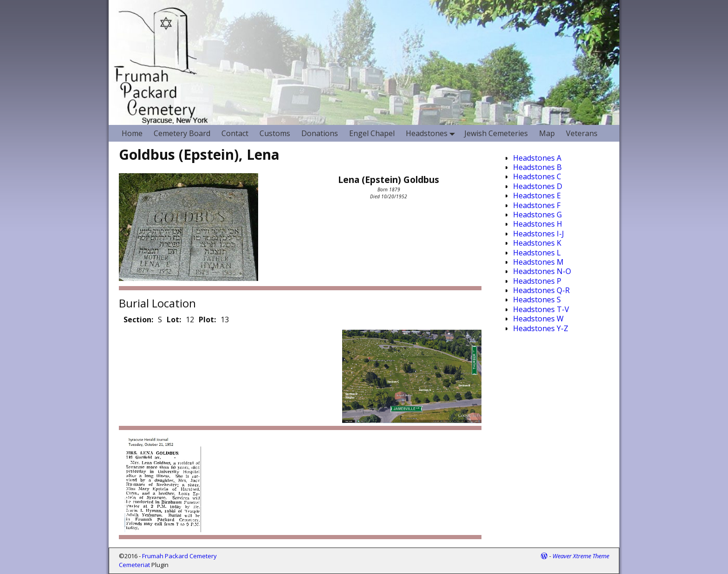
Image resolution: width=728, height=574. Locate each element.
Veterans (582, 133)
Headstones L (537, 253)
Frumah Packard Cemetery (179, 556)
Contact (235, 133)
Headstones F (537, 205)
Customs (275, 133)
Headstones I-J (539, 234)
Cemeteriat (134, 565)
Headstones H (538, 224)
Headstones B (537, 167)
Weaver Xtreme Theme (581, 556)
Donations (320, 133)
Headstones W (538, 319)
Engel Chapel (372, 133)
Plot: (207, 320)
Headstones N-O (542, 271)
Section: (138, 320)
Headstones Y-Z (541, 328)
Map (547, 133)
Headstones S (537, 300)
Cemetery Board (182, 133)
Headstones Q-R (541, 290)
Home (132, 133)
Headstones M (538, 262)
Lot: (174, 320)
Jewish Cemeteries (496, 133)
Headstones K (537, 243)
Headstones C (537, 176)
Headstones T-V (541, 309)
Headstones (432, 133)
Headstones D (538, 186)
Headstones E (537, 196)
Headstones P (537, 281)
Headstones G (537, 215)
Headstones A (537, 158)
